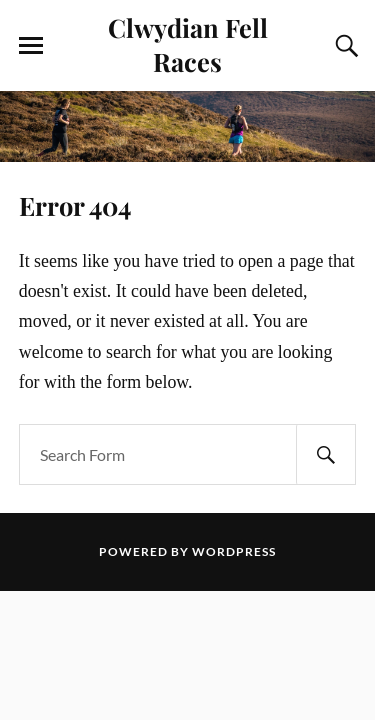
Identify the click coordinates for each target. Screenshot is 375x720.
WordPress (234, 551)
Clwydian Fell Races (188, 44)
